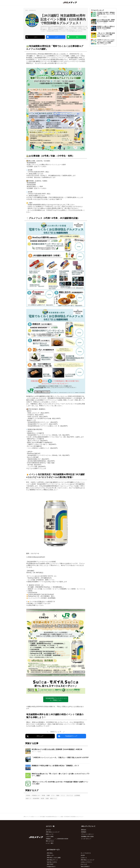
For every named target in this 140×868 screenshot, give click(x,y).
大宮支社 (28, 795)
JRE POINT (50, 864)
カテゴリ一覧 (50, 826)
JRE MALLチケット (52, 860)
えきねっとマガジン (86, 862)
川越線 (58, 795)
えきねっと (84, 858)
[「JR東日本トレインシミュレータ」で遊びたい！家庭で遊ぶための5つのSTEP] (57, 759)
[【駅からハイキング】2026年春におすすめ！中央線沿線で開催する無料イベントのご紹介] (57, 784)
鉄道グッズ (29, 798)
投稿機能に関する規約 (87, 836)
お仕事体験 (77, 795)
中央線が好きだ (51, 866)
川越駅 (48, 795)
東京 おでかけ (50, 841)
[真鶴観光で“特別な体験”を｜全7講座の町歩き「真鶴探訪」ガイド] (57, 767)
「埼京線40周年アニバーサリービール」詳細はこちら (56, 699)
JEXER (83, 855)
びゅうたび (84, 864)
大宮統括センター (36, 795)
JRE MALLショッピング (53, 832)
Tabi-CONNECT (85, 866)
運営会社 (84, 830)
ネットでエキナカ (86, 853)
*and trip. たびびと (52, 862)
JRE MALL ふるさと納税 (54, 858)
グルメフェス (70, 795)
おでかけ (48, 830)
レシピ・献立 (50, 843)
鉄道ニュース (50, 834)
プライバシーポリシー (87, 834)
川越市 (47, 798)
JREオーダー (50, 855)
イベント (63, 795)
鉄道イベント (53, 798)
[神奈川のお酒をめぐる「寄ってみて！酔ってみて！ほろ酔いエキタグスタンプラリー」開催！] (57, 776)
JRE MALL (50, 853)
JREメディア (27, 817)
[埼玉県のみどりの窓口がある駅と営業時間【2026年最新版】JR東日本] (57, 751)
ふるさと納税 (50, 836)
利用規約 (84, 832)
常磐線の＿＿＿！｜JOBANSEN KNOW (57, 839)
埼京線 (43, 795)
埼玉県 (42, 798)
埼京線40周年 (36, 798)
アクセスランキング (97, 10)
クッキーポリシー (86, 839)
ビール (53, 795)
